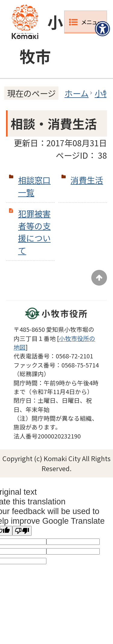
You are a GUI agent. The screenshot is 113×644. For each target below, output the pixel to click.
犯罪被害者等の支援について (34, 232)
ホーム (77, 93)
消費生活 (87, 180)
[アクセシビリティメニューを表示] (102, 29)
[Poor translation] (22, 531)
